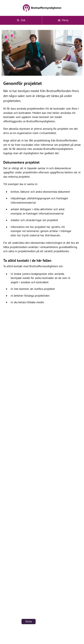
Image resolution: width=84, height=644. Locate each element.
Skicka (29, 621)
